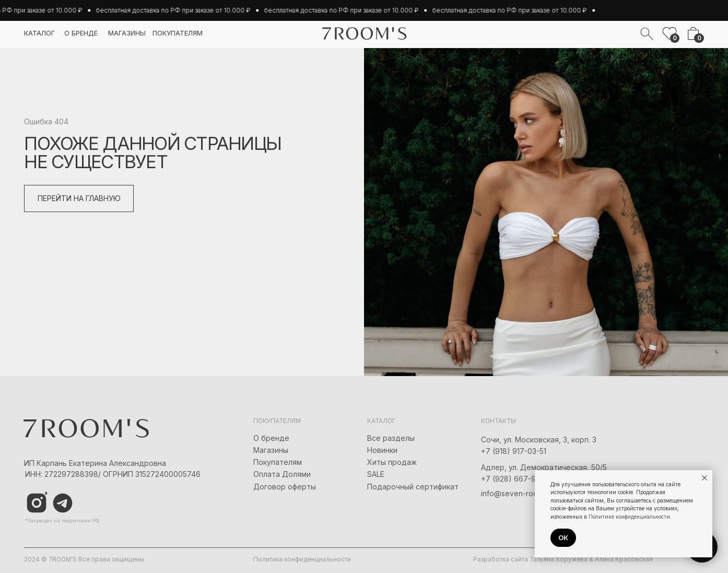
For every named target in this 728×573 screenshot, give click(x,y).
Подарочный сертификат (413, 487)
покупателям (178, 33)
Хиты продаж (392, 462)
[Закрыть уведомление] (704, 478)
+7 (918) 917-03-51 (514, 451)
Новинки (382, 450)
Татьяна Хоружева (559, 559)
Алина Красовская (624, 559)
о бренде (81, 33)
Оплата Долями (282, 474)
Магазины (271, 450)
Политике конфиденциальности (629, 517)
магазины (127, 33)
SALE (376, 474)
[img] (63, 503)
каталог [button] (39, 33)
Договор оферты (285, 487)
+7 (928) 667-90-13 (516, 479)
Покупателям (278, 462)
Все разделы (391, 438)
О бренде (271, 438)
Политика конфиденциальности (302, 559)
